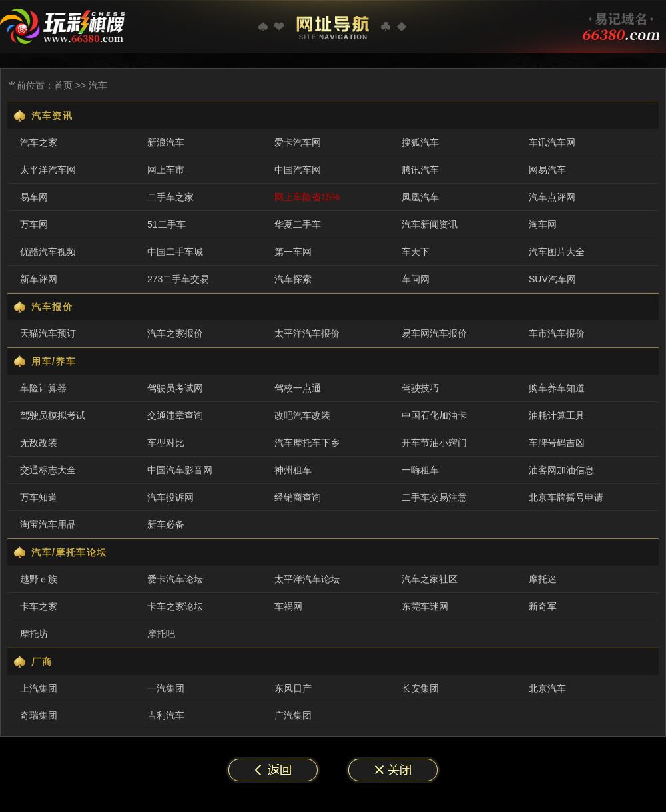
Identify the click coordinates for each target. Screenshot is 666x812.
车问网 (416, 279)
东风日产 (293, 688)
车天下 (416, 252)
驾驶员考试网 (175, 388)
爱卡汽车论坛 (175, 579)
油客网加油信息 (561, 470)
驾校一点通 (298, 388)
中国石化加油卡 (434, 415)
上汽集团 (39, 688)
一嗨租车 (420, 470)
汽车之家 (39, 142)
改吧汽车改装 (302, 415)
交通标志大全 (48, 470)
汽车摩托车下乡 (307, 443)
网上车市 (166, 170)
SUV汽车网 (552, 279)
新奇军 (543, 606)
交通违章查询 (175, 415)
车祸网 (288, 606)
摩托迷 (543, 579)
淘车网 (543, 224)
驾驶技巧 (420, 388)
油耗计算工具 (557, 415)
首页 (63, 85)
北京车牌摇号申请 (566, 497)
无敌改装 (39, 443)
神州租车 (293, 470)
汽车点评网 (552, 197)
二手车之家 (170, 197)
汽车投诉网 (170, 497)
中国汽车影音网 (180, 470)
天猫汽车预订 (48, 333)
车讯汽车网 (552, 142)
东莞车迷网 (425, 606)
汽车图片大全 (557, 252)
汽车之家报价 (175, 333)
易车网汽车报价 (434, 333)
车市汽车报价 (557, 333)
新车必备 (166, 524)
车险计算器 (43, 388)
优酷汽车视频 (48, 252)
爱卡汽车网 (298, 142)
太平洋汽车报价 (307, 333)
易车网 (34, 197)
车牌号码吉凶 (557, 443)
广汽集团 (293, 715)
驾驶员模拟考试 (53, 415)
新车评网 (39, 279)
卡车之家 (39, 606)
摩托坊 (34, 634)
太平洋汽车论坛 (307, 579)
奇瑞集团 (39, 715)
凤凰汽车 (420, 197)
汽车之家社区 (430, 579)
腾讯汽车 (420, 170)
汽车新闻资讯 (430, 224)
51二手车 (166, 224)
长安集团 (420, 688)
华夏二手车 (298, 224)
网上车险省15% (307, 197)
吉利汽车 (166, 715)
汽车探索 (293, 279)
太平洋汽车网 (48, 170)
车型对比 (166, 443)
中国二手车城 (175, 252)
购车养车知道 (557, 388)
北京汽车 (547, 688)
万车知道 (39, 497)
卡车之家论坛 (175, 606)
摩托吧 (161, 634)
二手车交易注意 (434, 497)
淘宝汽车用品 (48, 524)
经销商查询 (298, 497)
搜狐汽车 (420, 142)
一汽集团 (166, 688)
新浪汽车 (166, 142)
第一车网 (293, 252)
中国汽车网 (298, 170)
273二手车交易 (178, 279)
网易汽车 (547, 170)
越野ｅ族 (39, 579)
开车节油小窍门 (434, 443)
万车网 (34, 224)
